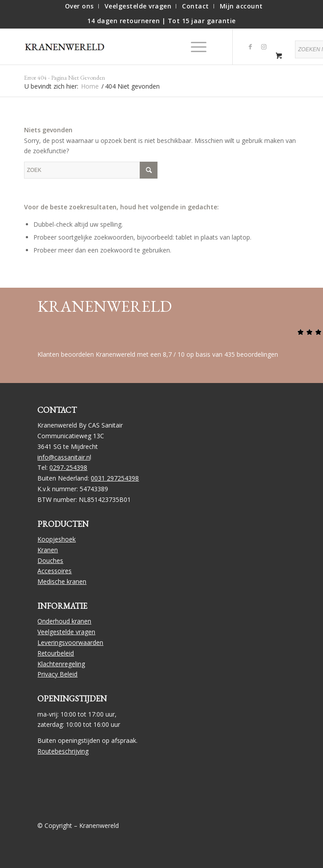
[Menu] (194, 47)
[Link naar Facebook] (250, 47)
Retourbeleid (56, 653)
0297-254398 (68, 467)
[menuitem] (80, 6)
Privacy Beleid (57, 674)
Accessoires (55, 571)
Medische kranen (62, 581)
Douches (50, 560)
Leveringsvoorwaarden (70, 642)
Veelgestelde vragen (66, 632)
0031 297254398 (115, 478)
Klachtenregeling (61, 664)
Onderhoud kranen (64, 621)
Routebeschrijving (63, 751)
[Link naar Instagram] (264, 47)
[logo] (69, 47)
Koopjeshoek (57, 539)
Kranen (48, 550)
